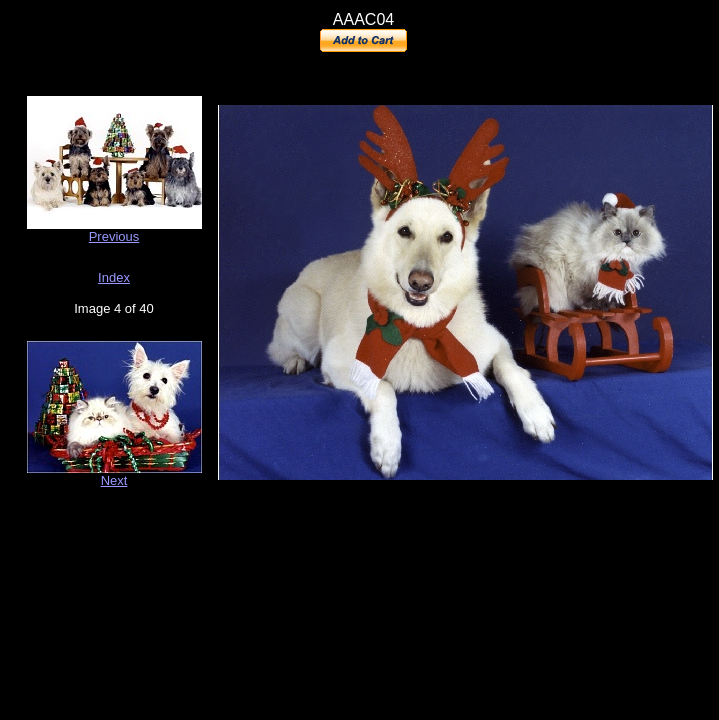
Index (114, 277)
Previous (114, 236)
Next (114, 480)
